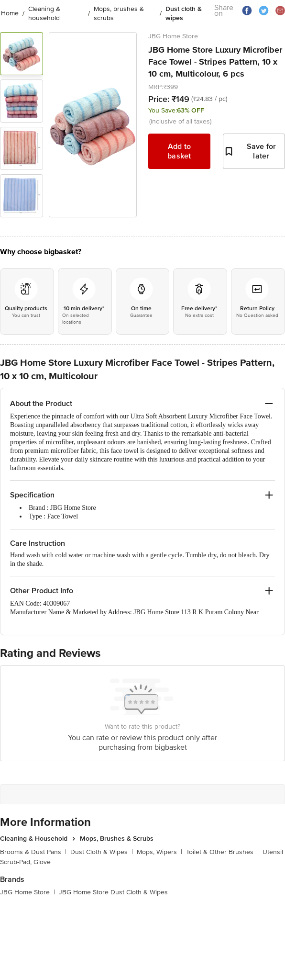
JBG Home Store (173, 36)
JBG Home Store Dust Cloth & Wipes (113, 892)
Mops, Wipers (159, 852)
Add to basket (179, 151)
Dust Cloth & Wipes (102, 852)
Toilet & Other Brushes (222, 852)
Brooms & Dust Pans (33, 852)
